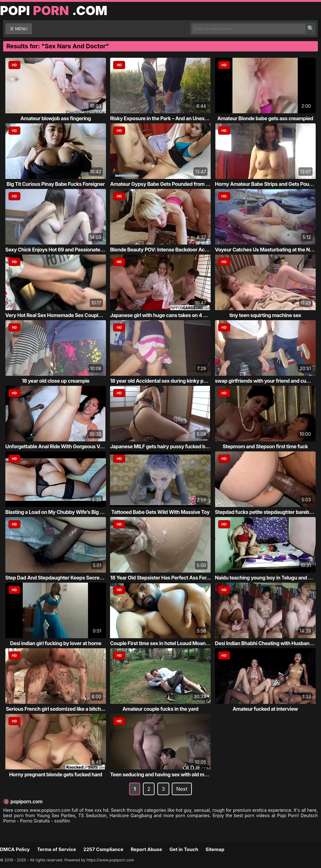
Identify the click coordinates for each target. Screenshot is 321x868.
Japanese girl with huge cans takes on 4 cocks (163, 315)
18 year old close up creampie (55, 381)
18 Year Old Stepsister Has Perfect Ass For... (160, 578)
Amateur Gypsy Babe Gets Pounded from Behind (166, 184)
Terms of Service (56, 849)
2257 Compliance (103, 849)
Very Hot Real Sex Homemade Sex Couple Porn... (61, 315)
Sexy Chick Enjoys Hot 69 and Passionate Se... (58, 250)
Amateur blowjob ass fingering (56, 118)
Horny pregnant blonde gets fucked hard (55, 774)
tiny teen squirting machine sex (265, 315)
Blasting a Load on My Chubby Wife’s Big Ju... (58, 512)
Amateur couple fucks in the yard (160, 709)
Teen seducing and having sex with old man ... (163, 774)
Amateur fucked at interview (265, 709)
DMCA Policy (15, 849)
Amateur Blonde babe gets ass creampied (265, 118)
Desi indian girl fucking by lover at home (56, 643)
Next (182, 789)
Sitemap (215, 849)
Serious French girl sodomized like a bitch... (56, 709)
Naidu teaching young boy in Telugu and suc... (268, 578)
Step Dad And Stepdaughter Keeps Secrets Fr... (59, 578)
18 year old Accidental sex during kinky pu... (160, 381)
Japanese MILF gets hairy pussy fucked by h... (163, 446)
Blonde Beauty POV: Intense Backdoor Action (162, 250)
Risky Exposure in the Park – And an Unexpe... (162, 118)
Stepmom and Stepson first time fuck (265, 446)
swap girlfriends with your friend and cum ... (266, 381)
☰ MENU (19, 29)
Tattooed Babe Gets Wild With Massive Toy (160, 512)
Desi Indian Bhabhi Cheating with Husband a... (268, 643)
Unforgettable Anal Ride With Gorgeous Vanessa (61, 446)
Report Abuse (146, 849)
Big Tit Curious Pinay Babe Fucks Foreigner (56, 184)
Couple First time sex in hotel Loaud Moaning (161, 643)
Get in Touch (184, 849)
